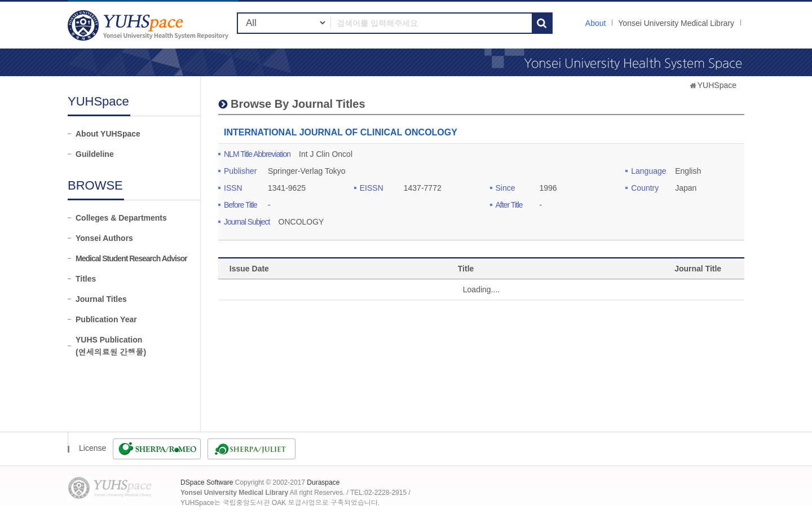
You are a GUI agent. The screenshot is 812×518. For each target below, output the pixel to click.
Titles (86, 279)
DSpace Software (207, 482)
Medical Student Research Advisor (131, 258)
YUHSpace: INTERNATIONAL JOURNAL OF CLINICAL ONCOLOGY (149, 25)
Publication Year (106, 319)
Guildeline (95, 154)
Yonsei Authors (104, 238)
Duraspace (323, 482)
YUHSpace (717, 85)
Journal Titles (101, 299)
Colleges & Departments (121, 218)
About (596, 23)
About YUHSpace (108, 134)
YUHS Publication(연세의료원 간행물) (111, 346)
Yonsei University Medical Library (676, 23)
